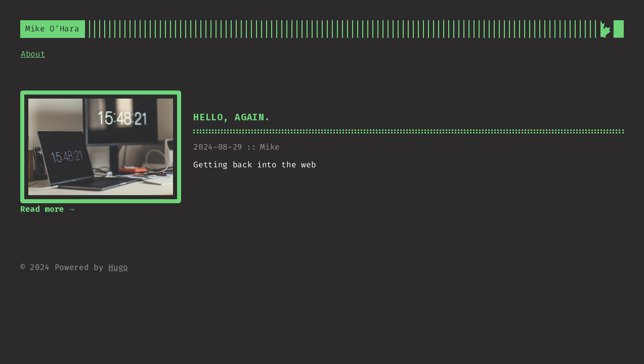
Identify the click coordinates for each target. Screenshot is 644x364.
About (33, 54)
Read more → (47, 209)
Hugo (118, 267)
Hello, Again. (232, 118)
